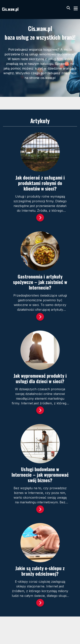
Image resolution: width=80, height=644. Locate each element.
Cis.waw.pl (10, 9)
